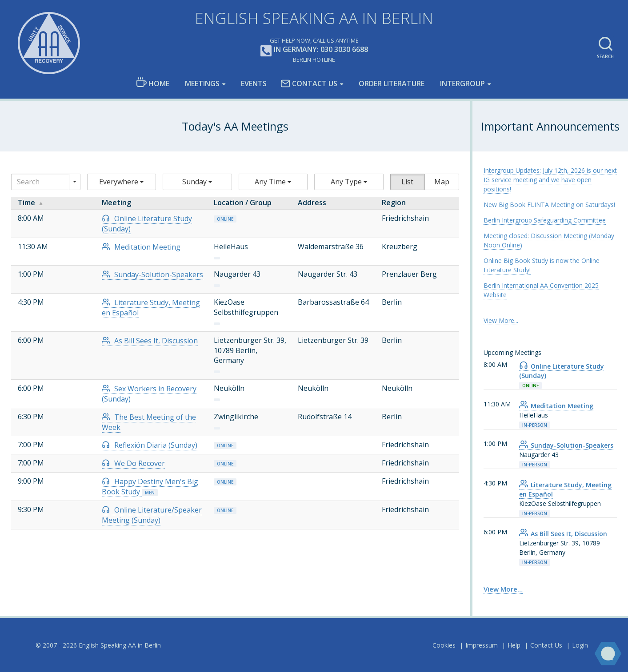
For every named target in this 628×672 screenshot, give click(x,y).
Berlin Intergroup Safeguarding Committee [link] (545, 220)
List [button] (407, 182)
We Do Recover (133, 463)
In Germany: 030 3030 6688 (314, 50)
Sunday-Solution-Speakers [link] (566, 445)
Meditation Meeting (141, 247)
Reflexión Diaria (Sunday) (150, 445)
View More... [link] (501, 320)
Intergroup (462, 84)
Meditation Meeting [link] (556, 406)
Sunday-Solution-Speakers (152, 274)
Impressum (482, 645)
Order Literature (392, 84)
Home (153, 83)
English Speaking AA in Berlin (314, 18)
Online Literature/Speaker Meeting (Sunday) (152, 515)
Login (580, 645)
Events (254, 84)
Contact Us (309, 84)
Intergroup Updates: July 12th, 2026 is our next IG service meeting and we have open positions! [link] (550, 180)
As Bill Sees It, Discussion (150, 341)
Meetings (202, 84)
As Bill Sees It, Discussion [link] (563, 534)
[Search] (40, 182)
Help (514, 645)
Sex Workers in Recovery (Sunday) (149, 394)
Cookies (444, 645)
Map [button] (442, 182)
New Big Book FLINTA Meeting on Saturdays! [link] (549, 205)
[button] (122, 182)
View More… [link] (503, 589)
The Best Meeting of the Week (149, 422)
